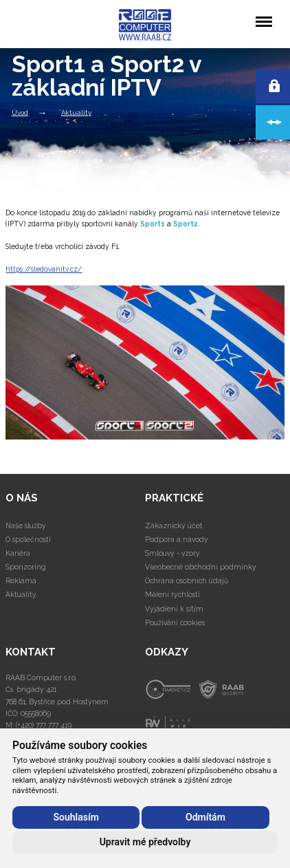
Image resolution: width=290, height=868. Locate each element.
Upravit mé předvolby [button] (145, 842)
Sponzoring (26, 567)
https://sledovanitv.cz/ (44, 269)
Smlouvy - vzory (172, 553)
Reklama (21, 581)
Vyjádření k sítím (174, 609)
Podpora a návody (177, 539)
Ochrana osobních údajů (187, 581)
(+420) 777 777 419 (44, 725)
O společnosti (28, 539)
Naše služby (26, 525)
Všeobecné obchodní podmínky (201, 567)
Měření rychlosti (172, 594)
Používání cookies (175, 622)
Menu (264, 15)
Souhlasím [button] (76, 817)
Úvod (20, 112)
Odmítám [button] (205, 817)
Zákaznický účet (174, 525)
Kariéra (18, 553)
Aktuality (76, 112)
